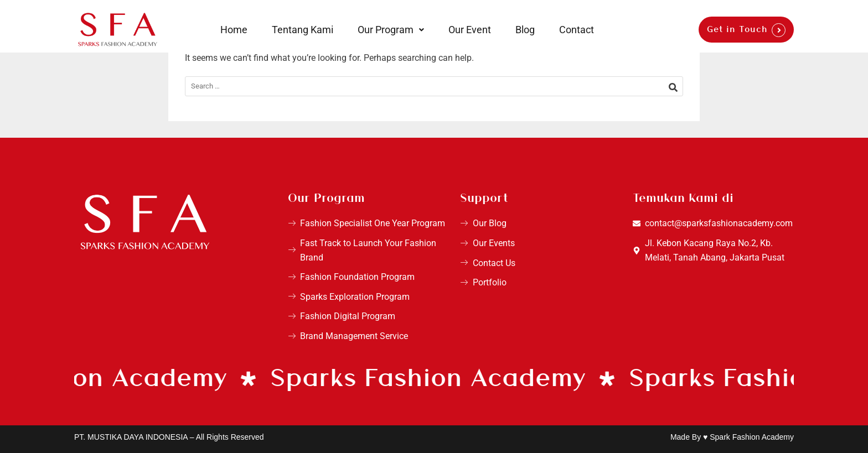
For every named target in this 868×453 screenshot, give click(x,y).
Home (234, 30)
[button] (391, 30)
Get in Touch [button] (737, 30)
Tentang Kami (303, 30)
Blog (525, 30)
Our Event (470, 30)
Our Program (391, 30)
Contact (577, 30)
